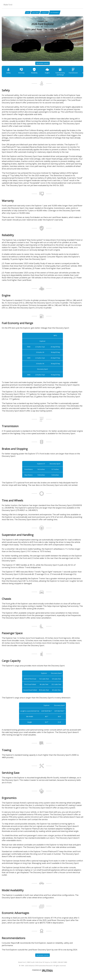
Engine (47, 71)
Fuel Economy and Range (60, 72)
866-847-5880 (63, 962)
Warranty (21, 71)
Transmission (73, 71)
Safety (8, 71)
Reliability (34, 71)
